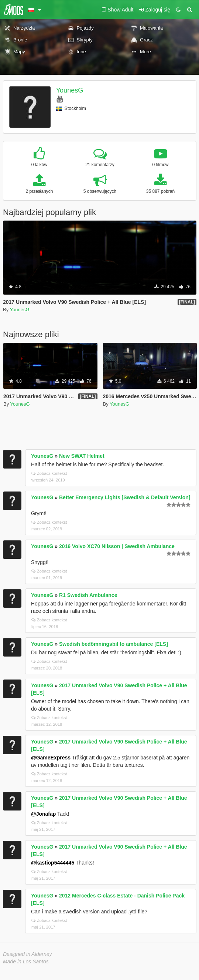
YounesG (70, 90)
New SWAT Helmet (82, 456)
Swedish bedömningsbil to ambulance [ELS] (114, 644)
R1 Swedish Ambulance (88, 595)
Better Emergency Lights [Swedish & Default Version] (125, 497)
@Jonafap (43, 814)
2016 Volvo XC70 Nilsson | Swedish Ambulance (117, 546)
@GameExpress (51, 758)
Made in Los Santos (26, 961)
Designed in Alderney (28, 954)
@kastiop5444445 (53, 863)
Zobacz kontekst (49, 473)
